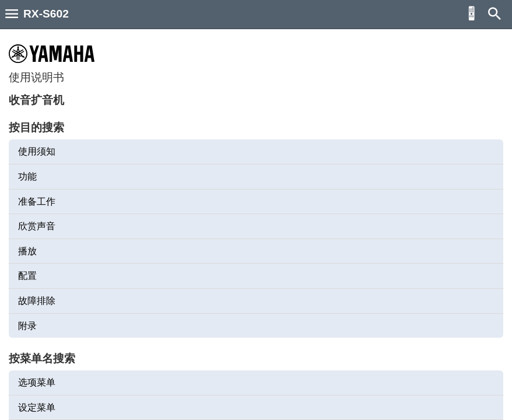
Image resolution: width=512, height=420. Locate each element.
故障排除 (37, 301)
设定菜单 (37, 407)
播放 (27, 251)
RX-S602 (46, 14)
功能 (27, 176)
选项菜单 (37, 382)
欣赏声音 (37, 226)
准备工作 (37, 202)
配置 (27, 276)
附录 (27, 326)
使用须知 (37, 151)
